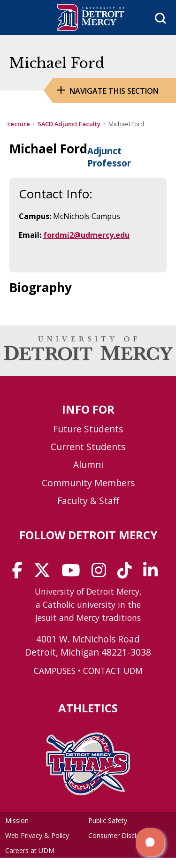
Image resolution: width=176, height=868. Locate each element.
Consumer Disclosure (121, 835)
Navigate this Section (114, 91)
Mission (17, 820)
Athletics (88, 708)
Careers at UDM (30, 850)
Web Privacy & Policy (37, 835)
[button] (150, 842)
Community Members (88, 483)
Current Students (88, 447)
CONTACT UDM (113, 671)
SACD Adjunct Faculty (69, 124)
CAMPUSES (55, 671)
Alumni (88, 464)
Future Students (88, 429)
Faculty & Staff (88, 501)
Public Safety (108, 820)
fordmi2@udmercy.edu (86, 235)
